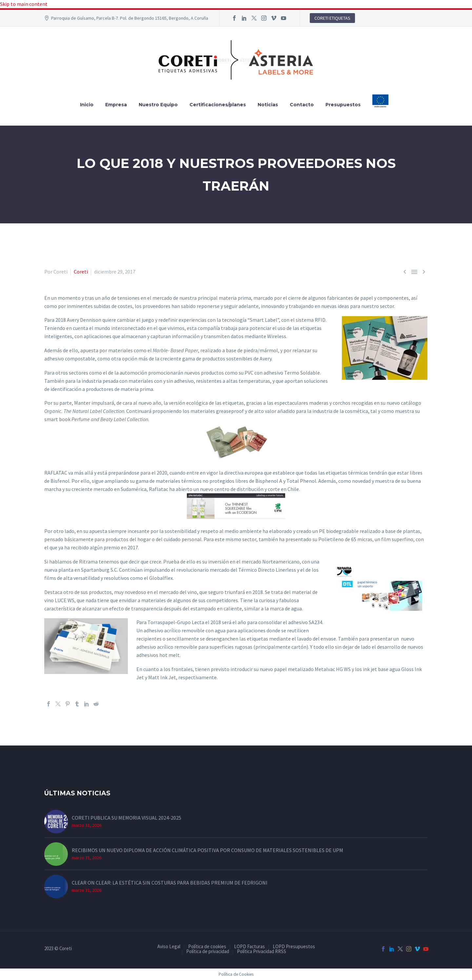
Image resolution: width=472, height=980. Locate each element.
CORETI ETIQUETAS (332, 18)
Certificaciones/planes (218, 105)
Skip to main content (24, 4)
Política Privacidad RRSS (262, 952)
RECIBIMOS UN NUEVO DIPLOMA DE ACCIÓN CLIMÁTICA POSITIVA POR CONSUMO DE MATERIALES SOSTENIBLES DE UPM (207, 850)
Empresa (116, 105)
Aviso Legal (169, 947)
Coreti (81, 272)
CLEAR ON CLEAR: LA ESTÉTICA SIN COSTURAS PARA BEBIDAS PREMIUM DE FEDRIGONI (170, 883)
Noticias (268, 105)
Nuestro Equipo (158, 105)
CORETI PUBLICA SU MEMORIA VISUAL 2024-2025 (127, 818)
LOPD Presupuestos (294, 947)
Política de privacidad (208, 952)
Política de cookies (207, 947)
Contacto (302, 105)
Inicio (87, 105)
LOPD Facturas (249, 947)
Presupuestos (343, 105)
